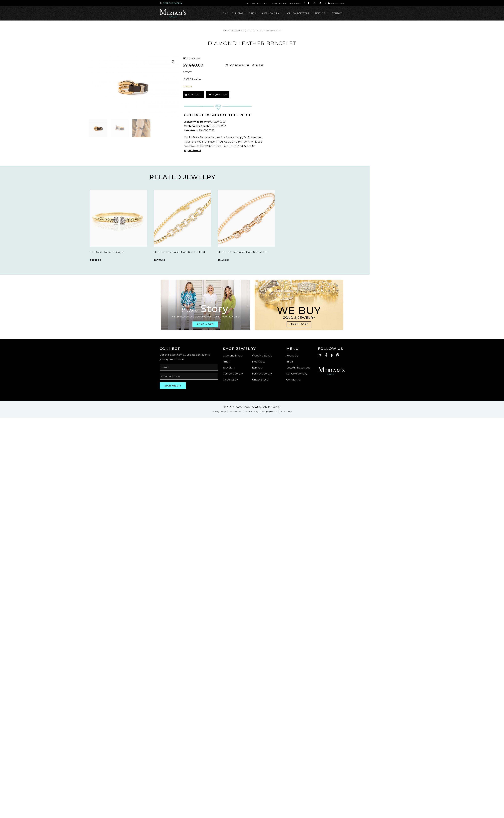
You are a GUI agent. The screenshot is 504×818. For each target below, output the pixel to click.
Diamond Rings (232, 356)
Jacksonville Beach (257, 3)
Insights (321, 13)
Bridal (253, 13)
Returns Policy (252, 411)
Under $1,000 (260, 380)
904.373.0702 (218, 126)
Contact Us (293, 380)
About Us (292, 356)
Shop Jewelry (272, 13)
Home (225, 13)
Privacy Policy (219, 411)
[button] (173, 62)
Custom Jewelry (233, 374)
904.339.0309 (218, 122)
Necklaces (259, 362)
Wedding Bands (262, 356)
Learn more (299, 324)
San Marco (295, 3)
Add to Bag (195, 95)
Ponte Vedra (279, 3)
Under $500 (230, 380)
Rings (226, 362)
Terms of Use (235, 411)
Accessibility (286, 411)
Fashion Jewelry (262, 374)
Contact (337, 13)
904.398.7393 (207, 130)
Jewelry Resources (298, 368)
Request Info (218, 95)
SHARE (259, 65)
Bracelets (238, 31)
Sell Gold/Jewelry (298, 13)
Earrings (257, 368)
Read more (205, 324)
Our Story (238, 13)
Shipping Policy (269, 411)
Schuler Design (271, 407)
